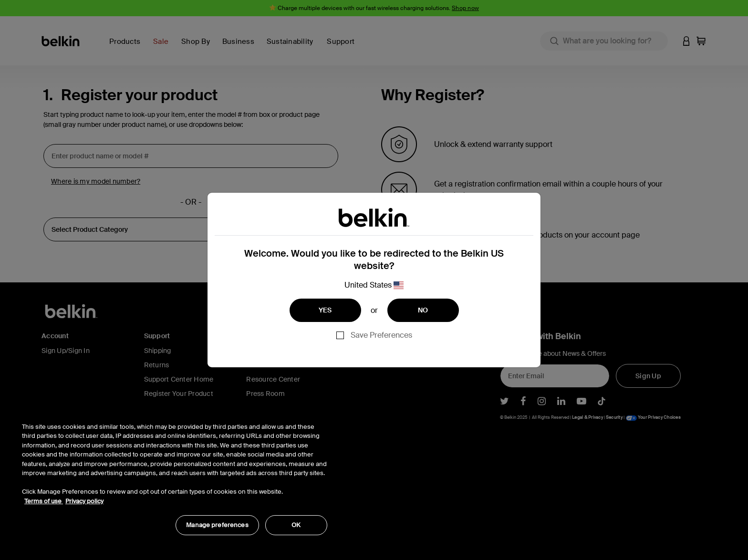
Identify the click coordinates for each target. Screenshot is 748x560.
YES (325, 310)
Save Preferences (381, 335)
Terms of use (44, 501)
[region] (175, 474)
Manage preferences (217, 525)
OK (296, 525)
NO (423, 310)
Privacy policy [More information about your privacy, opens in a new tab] (84, 501)
